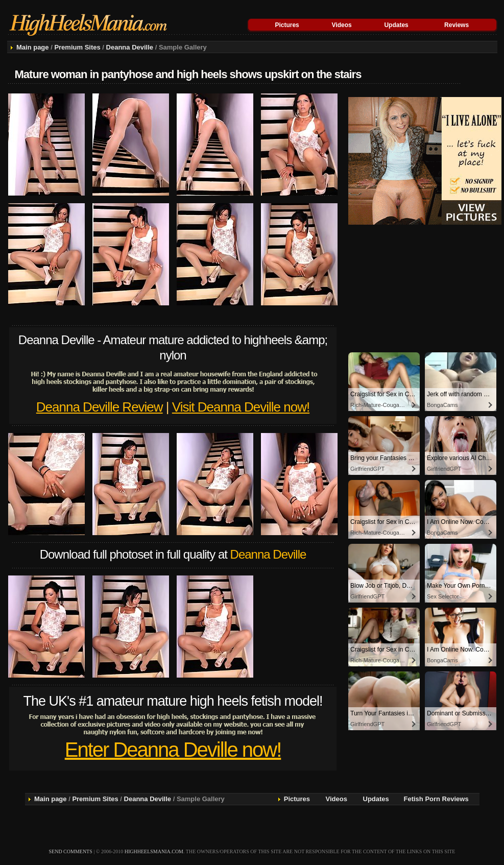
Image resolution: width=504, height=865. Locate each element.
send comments (71, 851)
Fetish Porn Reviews (436, 799)
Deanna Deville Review (100, 407)
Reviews (457, 25)
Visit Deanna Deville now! (241, 407)
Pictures (287, 25)
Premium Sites (77, 47)
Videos (342, 25)
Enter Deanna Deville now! (173, 750)
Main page (33, 47)
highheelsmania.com (154, 851)
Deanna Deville (130, 47)
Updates (396, 25)
